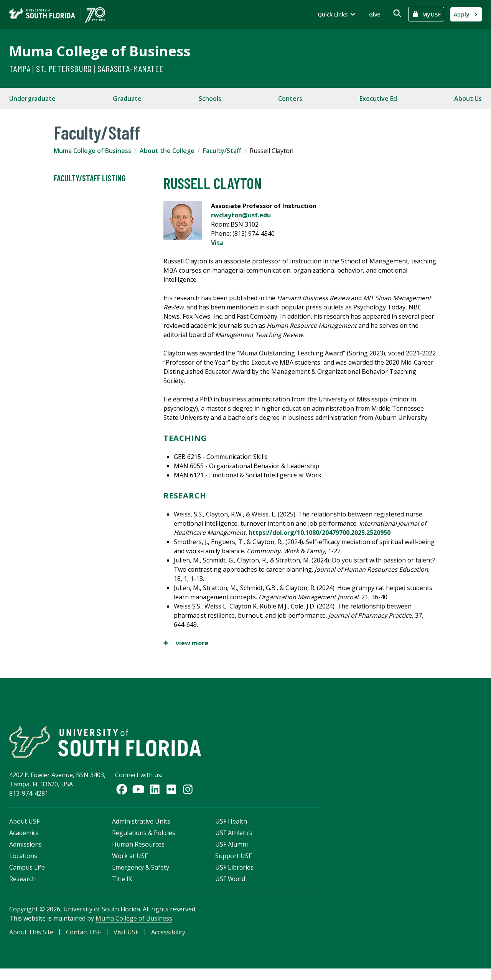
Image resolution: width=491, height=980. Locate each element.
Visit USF (126, 940)
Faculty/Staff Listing (90, 178)
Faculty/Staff (222, 151)
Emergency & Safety (141, 875)
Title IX (122, 887)
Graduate (127, 99)
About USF (24, 829)
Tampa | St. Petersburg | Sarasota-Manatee (86, 68)
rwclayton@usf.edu (241, 215)
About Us (468, 99)
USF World (230, 887)
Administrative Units (141, 829)
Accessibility (168, 940)
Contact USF (83, 940)
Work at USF (130, 864)
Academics (24, 841)
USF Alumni (231, 852)
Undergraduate (32, 99)
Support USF (233, 864)
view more (186, 643)
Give (375, 14)
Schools (210, 99)
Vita (217, 243)
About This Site (31, 940)
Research (22, 887)
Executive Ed (378, 99)
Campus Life (27, 875)
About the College (167, 151)
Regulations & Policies (144, 841)
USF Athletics (234, 841)
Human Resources (138, 852)
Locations (23, 864)
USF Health (231, 829)
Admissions (26, 852)
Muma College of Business (100, 51)
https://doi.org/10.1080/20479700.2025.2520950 (320, 533)
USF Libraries (234, 875)
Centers (290, 99)
